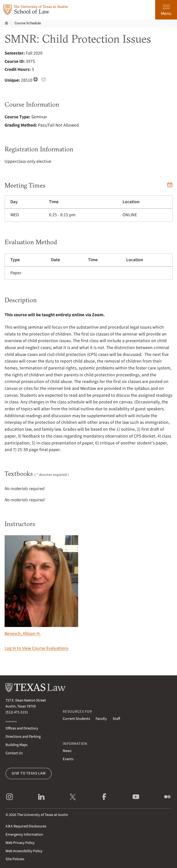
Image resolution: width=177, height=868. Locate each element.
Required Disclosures (26, 826)
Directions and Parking (23, 737)
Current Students (76, 719)
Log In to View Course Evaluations (37, 648)
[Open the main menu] (166, 10)
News (67, 751)
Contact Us (14, 753)
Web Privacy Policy (20, 843)
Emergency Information (24, 835)
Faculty (101, 719)
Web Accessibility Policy (24, 851)
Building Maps (17, 745)
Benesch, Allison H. (41, 586)
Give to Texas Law (29, 773)
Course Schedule (28, 23)
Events (68, 759)
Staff (116, 719)
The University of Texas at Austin (43, 815)
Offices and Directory (22, 728)
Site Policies (15, 859)
